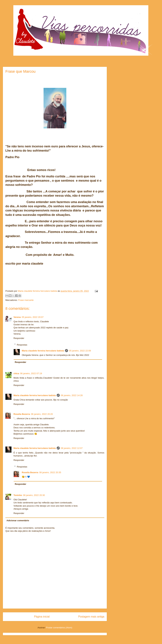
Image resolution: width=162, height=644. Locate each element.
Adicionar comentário (18, 520)
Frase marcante (26, 300)
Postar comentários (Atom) (59, 628)
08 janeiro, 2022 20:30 (34, 495)
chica (16, 373)
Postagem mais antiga (91, 617)
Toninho (18, 495)
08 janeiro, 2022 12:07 (72, 448)
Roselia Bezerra (22, 414)
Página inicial (42, 617)
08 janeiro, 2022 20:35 (50, 472)
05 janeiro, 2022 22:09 (80, 351)
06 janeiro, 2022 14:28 (72, 395)
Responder (19, 338)
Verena (17, 317)
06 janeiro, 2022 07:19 (31, 373)
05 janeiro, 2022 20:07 (33, 317)
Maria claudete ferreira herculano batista (43, 351)
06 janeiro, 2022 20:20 (42, 414)
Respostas (22, 345)
